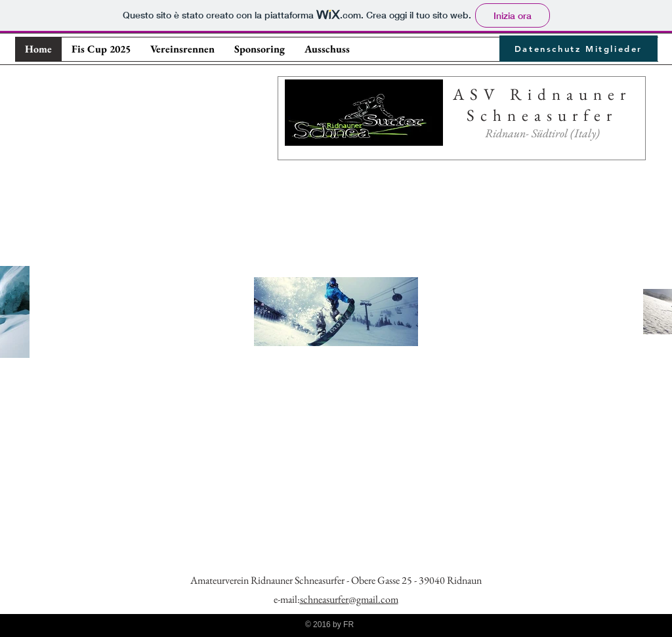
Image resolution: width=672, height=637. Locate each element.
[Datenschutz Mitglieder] (578, 49)
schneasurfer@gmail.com (349, 599)
